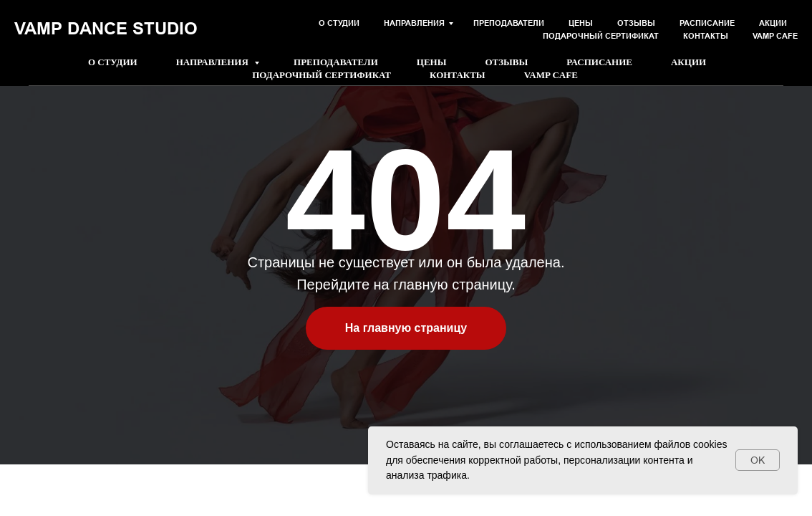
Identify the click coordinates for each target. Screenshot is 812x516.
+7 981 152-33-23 (145, 31)
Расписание (599, 62)
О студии (113, 62)
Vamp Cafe (551, 75)
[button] (659, 25)
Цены (432, 62)
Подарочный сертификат (322, 75)
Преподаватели (336, 62)
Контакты (458, 75)
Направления (213, 62)
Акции (688, 62)
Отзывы (506, 62)
